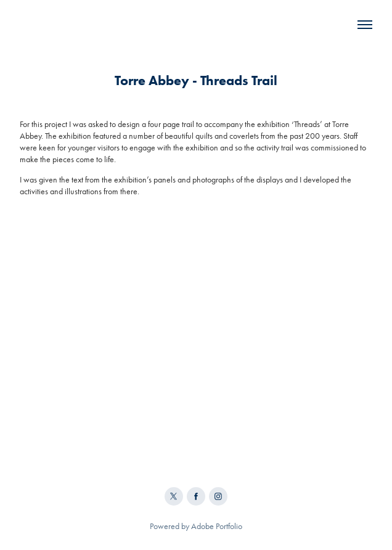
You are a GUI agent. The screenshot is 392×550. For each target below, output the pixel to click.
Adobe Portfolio (217, 526)
